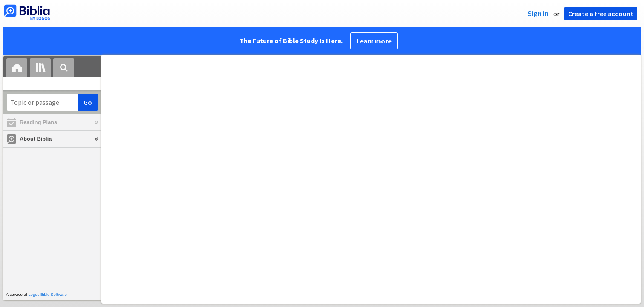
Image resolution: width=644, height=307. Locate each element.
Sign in (538, 14)
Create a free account (601, 14)
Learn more (374, 41)
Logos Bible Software (48, 294)
